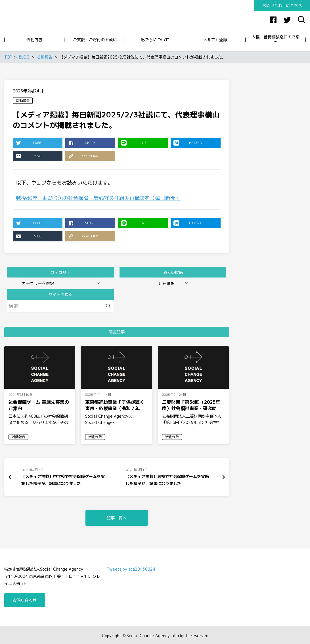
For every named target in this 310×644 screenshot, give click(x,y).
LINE (134, 143)
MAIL (29, 156)
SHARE (82, 143)
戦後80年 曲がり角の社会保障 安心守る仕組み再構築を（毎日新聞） (98, 198)
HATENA (188, 143)
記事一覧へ (117, 517)
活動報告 (23, 101)
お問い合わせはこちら (282, 6)
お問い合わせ (25, 599)
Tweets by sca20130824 (131, 568)
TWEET (29, 143)
